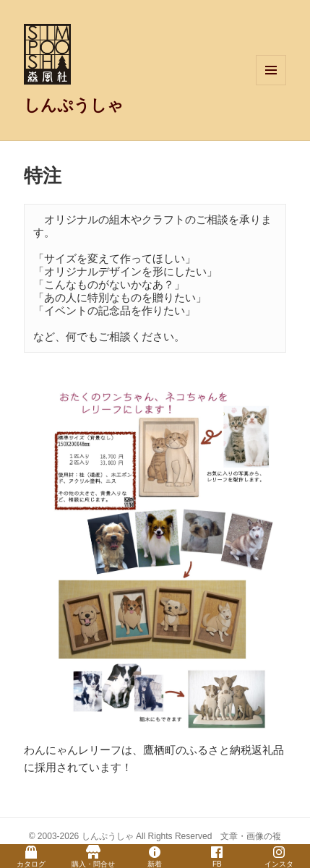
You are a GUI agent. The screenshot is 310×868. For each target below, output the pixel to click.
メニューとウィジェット (271, 85)
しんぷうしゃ (74, 105)
